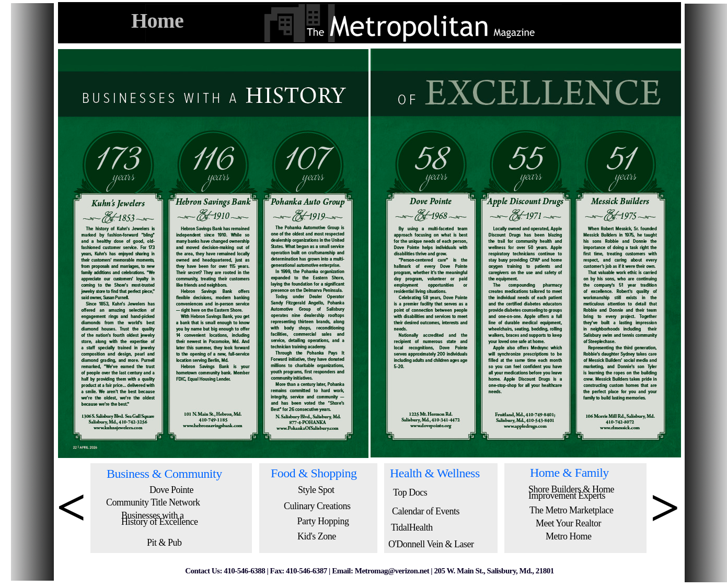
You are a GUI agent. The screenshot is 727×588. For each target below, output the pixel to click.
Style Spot (316, 490)
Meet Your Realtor (568, 523)
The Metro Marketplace (571, 510)
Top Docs (410, 492)
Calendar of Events (426, 511)
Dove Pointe (171, 490)
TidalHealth (412, 527)
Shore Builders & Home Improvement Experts (571, 492)
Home (157, 21)
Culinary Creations (317, 506)
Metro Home (568, 536)
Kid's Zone (317, 536)
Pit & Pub (164, 543)
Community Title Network (153, 502)
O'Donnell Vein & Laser (431, 544)
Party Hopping (323, 521)
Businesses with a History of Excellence (159, 519)
